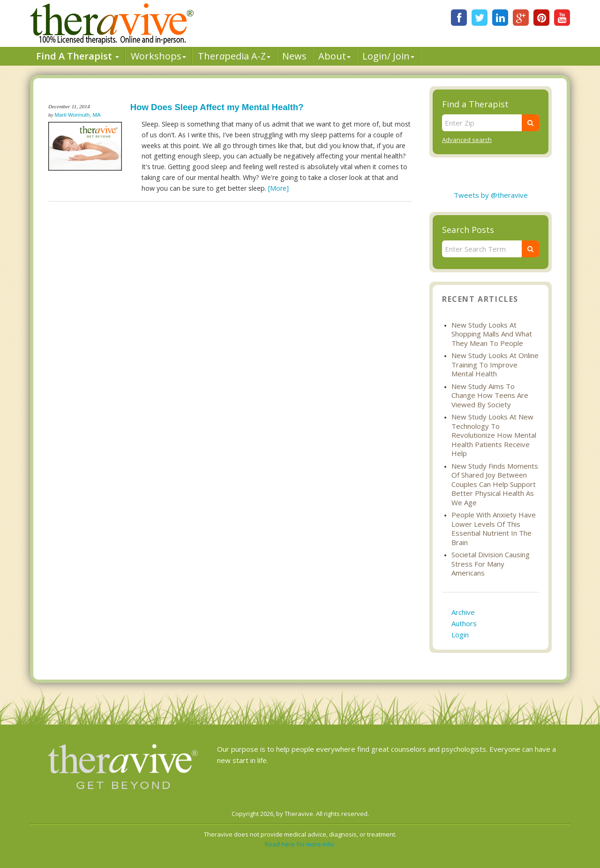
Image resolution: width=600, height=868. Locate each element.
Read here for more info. (300, 844)
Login (460, 635)
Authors (464, 623)
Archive (463, 612)
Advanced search (467, 140)
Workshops (158, 56)
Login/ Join (388, 56)
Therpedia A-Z (234, 56)
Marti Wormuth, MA (78, 115)
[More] (278, 188)
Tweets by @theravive (491, 195)
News (294, 56)
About (334, 56)
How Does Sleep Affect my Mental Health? (217, 107)
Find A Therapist (78, 56)
